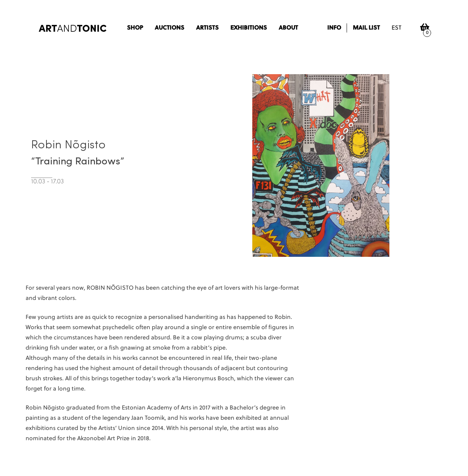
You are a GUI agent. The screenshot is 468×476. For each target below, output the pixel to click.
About (288, 28)
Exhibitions (249, 28)
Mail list (366, 28)
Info (334, 28)
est (397, 28)
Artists (207, 28)
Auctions (169, 28)
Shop (135, 28)
